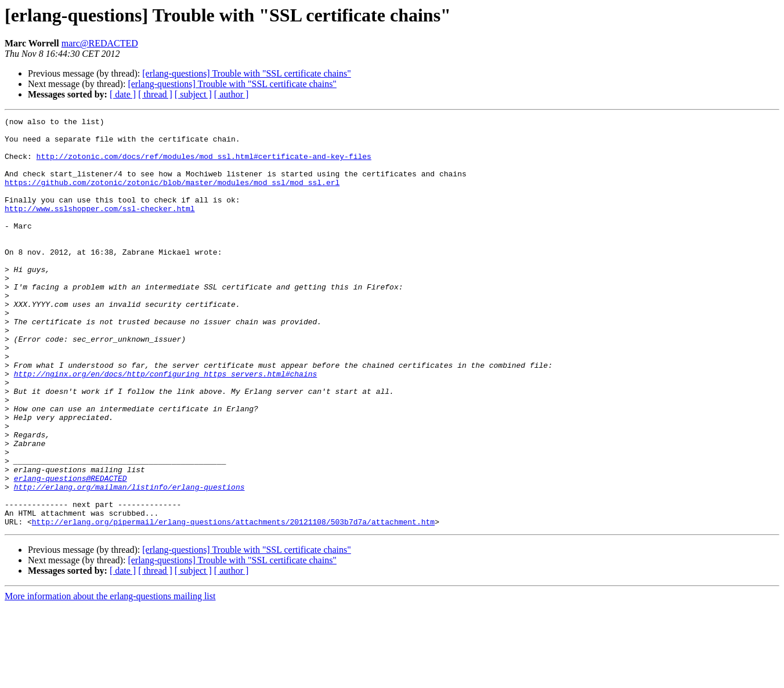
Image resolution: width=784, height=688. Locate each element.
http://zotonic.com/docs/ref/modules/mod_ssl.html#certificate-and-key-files (204, 165)
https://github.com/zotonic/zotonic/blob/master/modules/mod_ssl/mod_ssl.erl (172, 196)
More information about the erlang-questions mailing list (110, 678)
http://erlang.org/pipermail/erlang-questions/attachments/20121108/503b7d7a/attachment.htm (233, 603)
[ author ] (232, 94)
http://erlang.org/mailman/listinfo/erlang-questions (129, 562)
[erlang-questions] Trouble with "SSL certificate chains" (247, 73)
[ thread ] (155, 94)
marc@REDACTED (100, 43)
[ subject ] (193, 94)
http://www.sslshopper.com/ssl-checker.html (100, 227)
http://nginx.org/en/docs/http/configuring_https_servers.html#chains (166, 426)
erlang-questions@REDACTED (71, 551)
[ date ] (123, 94)
